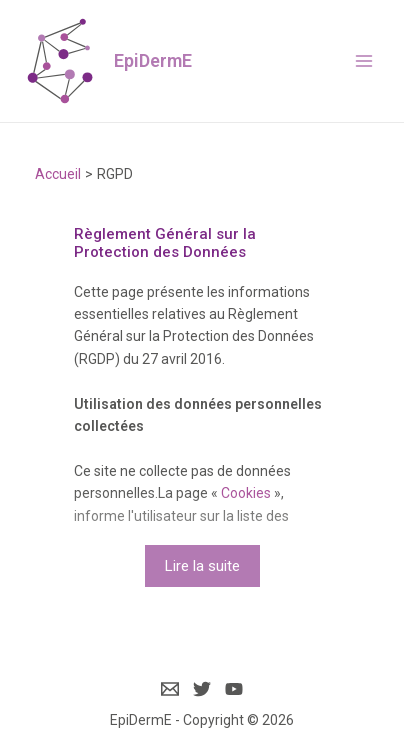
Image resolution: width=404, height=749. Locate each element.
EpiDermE (153, 60)
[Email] (170, 689)
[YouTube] (234, 689)
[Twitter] (202, 689)
